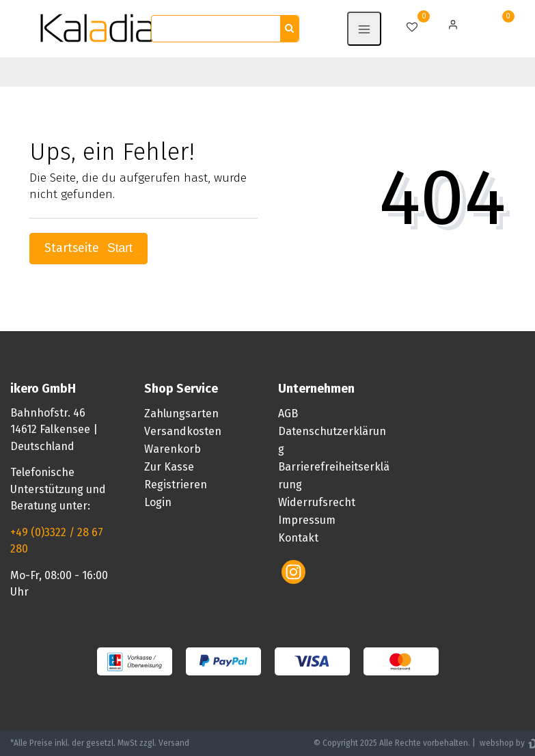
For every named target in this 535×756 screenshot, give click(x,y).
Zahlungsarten (181, 414)
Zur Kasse (169, 467)
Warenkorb (173, 449)
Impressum (307, 520)
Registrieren (176, 485)
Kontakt (298, 538)
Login (158, 502)
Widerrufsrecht (317, 502)
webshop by (501, 743)
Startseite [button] (88, 248)
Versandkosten (183, 431)
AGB (288, 414)
